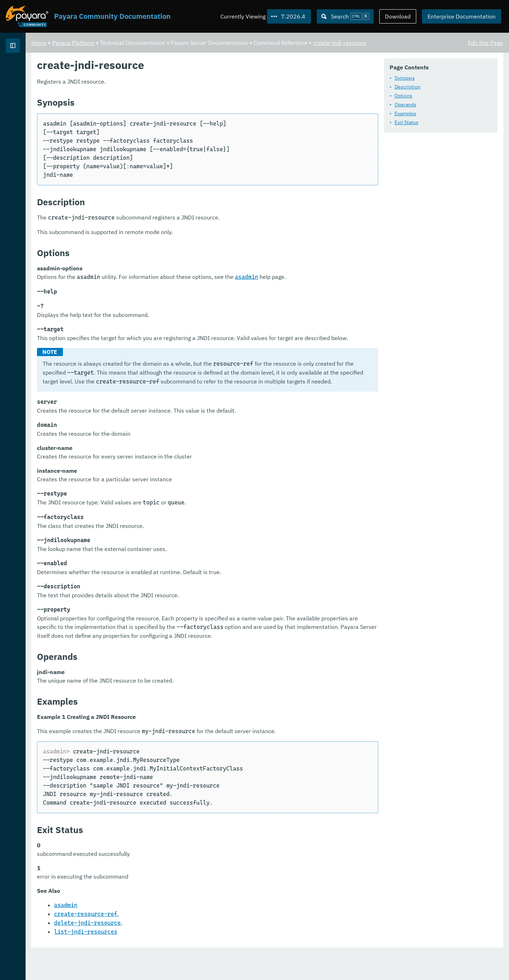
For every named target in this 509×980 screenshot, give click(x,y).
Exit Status (406, 123)
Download (398, 16)
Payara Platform (162, 43)
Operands (405, 105)
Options (403, 96)
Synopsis (405, 78)
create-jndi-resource (428, 43)
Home (127, 43)
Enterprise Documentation (462, 16)
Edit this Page (485, 43)
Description (408, 87)
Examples (405, 114)
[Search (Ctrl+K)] (345, 16)
